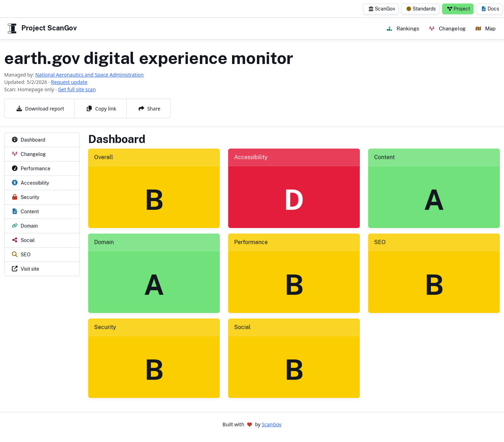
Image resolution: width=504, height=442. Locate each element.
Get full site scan (77, 89)
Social (242, 327)
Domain (104, 242)
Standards (421, 9)
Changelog (447, 28)
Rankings (403, 28)
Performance (251, 242)
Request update (69, 82)
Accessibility (251, 157)
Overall (104, 157)
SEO (380, 242)
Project (459, 9)
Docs (490, 9)
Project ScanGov (41, 28)
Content (384, 157)
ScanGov (382, 9)
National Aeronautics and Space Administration (90, 75)
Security (105, 327)
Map (486, 28)
